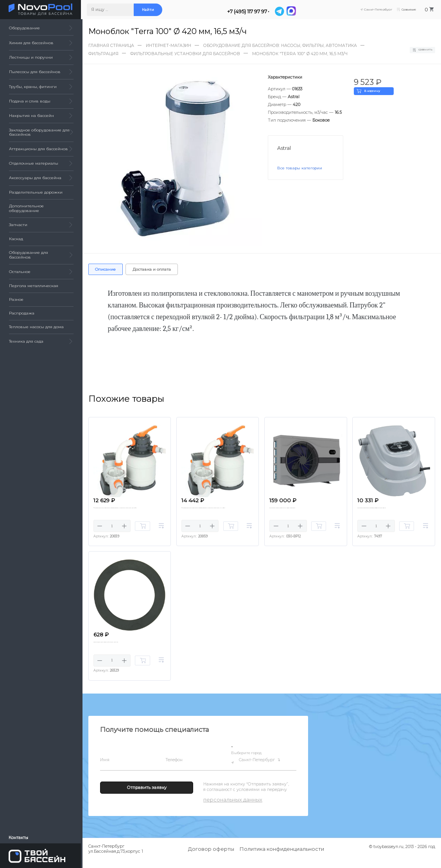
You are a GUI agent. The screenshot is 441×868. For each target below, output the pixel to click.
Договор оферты (211, 857)
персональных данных (233, 808)
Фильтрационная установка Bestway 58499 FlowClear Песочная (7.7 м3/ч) (215, 512)
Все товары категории (300, 168)
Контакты (19, 837)
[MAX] (293, 11)
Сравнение (404, 10)
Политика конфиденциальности (282, 857)
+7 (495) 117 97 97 (248, 11)
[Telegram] (281, 11)
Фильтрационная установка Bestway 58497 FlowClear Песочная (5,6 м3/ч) (127, 512)
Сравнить (419, 49)
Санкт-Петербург (261, 768)
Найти (149, 10)
